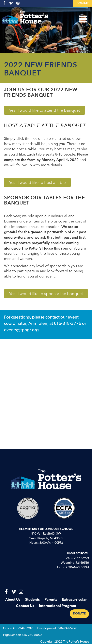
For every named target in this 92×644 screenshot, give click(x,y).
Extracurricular (74, 600)
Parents (51, 600)
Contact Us (25, 606)
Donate (83, 3)
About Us (13, 600)
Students (32, 600)
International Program (58, 606)
